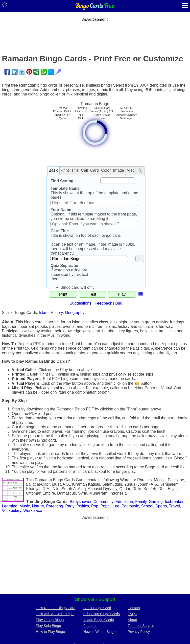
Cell (84, 170)
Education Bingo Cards (102, 614)
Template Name (65, 188)
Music (25, 506)
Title (75, 170)
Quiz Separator (65, 266)
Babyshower (81, 502)
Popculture (110, 506)
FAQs (132, 614)
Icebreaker (174, 502)
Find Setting (62, 181)
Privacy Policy (139, 632)
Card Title (60, 231)
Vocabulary (12, 511)
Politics (83, 506)
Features (90, 626)
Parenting (55, 506)
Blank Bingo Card (97, 608)
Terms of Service (141, 626)
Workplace (33, 511)
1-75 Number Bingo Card (56, 608)
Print (65, 170)
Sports (161, 506)
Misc (131, 170)
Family (141, 502)
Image (119, 170)
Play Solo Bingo (48, 626)
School (147, 506)
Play (122, 294)
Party (70, 506)
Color (106, 170)
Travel (174, 506)
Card (95, 170)
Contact (134, 608)
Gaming (156, 502)
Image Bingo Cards (99, 620)
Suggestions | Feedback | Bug (96, 303)
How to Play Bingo (50, 632)
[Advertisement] (95, 33)
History (57, 313)
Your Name (61, 210)
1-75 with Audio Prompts (55, 614)
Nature (38, 506)
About (132, 620)
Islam (44, 313)
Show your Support (95, 599)
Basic (53, 170)
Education (124, 502)
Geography (75, 313)
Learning (10, 506)
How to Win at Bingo (99, 632)
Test (92, 294)
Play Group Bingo (50, 620)
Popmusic (130, 506)
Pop (95, 506)
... (140, 259)
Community (103, 502)
